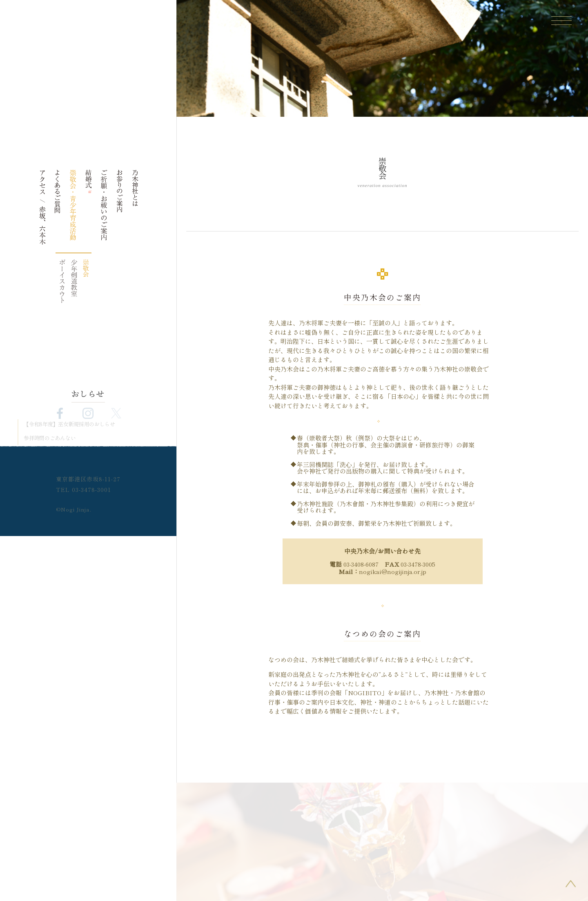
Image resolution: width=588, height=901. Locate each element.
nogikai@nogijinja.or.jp (393, 571)
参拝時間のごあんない (50, 438)
